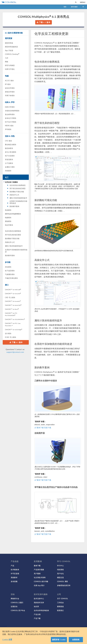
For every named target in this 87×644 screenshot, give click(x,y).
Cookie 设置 (7, 639)
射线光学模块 (10, 92)
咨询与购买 (74, 7)
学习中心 (60, 566)
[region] (43, 636)
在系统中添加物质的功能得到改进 (18, 202)
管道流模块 (9, 159)
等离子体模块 (10, 95)
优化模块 (8, 267)
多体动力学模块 (11, 118)
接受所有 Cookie (59, 640)
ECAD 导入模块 (11, 337)
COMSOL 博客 (63, 581)
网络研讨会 (15, 598)
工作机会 (60, 602)
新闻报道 (60, 606)
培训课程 (60, 570)
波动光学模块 (10, 88)
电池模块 (8, 210)
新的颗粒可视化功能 (17, 192)
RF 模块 (8, 84)
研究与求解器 (10, 65)
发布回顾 (14, 581)
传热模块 (8, 171)
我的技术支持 (39, 602)
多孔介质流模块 (11, 152)
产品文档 (37, 614)
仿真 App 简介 (39, 585)
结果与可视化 (10, 69)
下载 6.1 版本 (44, 22)
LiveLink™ (13, 289)
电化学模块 (9, 225)
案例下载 (37, 566)
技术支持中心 (39, 598)
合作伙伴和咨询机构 (41, 610)
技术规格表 (15, 570)
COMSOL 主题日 (17, 602)
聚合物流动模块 (11, 144)
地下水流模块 (10, 156)
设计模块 (8, 333)
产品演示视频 (39, 570)
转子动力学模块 (11, 122)
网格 (7, 62)
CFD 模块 (8, 141)
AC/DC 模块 (9, 80)
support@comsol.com (15, 352)
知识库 (36, 606)
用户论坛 (60, 573)
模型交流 (60, 577)
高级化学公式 (14, 195)
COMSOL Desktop (12, 54)
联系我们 (60, 610)
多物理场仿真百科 (64, 585)
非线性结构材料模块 (12, 111)
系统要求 (14, 577)
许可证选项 (15, 573)
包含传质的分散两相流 (18, 185)
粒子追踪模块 (10, 271)
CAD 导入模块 (10, 297)
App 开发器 (9, 50)
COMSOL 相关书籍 (41, 581)
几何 (7, 58)
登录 (65, 7)
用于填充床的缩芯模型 (18, 188)
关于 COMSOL (63, 598)
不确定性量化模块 (11, 278)
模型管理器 (9, 43)
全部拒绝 (76, 640)
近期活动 (14, 606)
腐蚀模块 (8, 221)
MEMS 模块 (9, 126)
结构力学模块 (10, 107)
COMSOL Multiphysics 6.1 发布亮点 (43, 17)
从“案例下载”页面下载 (43, 428)
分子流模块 (9, 163)
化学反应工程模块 (11, 182)
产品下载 (37, 618)
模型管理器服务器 (11, 47)
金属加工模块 (10, 167)
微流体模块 (9, 148)
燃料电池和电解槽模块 (13, 214)
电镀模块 (8, 217)
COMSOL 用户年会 (18, 610)
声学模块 (8, 129)
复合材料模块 (10, 114)
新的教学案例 (14, 206)
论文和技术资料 (40, 577)
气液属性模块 (10, 274)
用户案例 (37, 573)
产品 (12, 566)
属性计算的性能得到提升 (18, 198)
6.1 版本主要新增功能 (14, 33)
